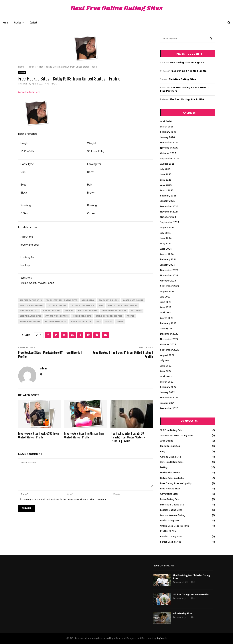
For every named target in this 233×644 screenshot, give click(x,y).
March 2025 (167, 191)
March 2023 (167, 318)
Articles (17, 22)
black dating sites (109, 300)
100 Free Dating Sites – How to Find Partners (185, 89)
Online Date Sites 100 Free (175, 526)
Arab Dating (167, 441)
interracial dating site (114, 311)
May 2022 (166, 371)
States (109, 321)
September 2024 (170, 222)
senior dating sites (81, 321)
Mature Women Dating (173, 515)
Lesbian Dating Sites (171, 510)
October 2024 (168, 217)
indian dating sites (87, 311)
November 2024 (169, 212)
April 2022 (166, 377)
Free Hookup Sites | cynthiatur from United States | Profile (84, 435)
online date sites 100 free (109, 316)
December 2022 (169, 334)
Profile (130, 316)
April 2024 (166, 249)
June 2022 (166, 366)
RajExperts (162, 638)
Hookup (69, 311)
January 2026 (167, 137)
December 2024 (169, 207)
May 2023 (166, 307)
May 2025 (166, 180)
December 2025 (169, 143)
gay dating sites (52, 311)
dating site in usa (57, 306)
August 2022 (167, 355)
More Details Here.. (30, 92)
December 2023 (169, 270)
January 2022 (167, 392)
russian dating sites (55, 321)
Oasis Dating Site (169, 521)
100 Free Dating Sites (172, 430)
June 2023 (166, 302)
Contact (33, 22)
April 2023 (166, 313)
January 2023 (167, 329)
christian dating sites (32, 306)
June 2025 (166, 175)
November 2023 (169, 276)
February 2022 (168, 387)
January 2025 (167, 201)
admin (24, 84)
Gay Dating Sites (169, 494)
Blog (163, 452)
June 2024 (166, 238)
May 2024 (166, 244)
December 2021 (169, 398)
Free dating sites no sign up (187, 63)
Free (101, 306)
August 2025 (167, 164)
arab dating (88, 300)
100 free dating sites (31, 300)
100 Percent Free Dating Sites (177, 436)
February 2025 (168, 196)
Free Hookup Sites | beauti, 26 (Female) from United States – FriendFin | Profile (128, 437)
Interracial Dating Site (172, 505)
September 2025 (170, 159)
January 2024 (168, 265)
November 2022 (169, 339)
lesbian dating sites (30, 316)
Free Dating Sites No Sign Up (189, 71)
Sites (98, 321)
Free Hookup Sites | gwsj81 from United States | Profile (123, 354)
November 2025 (169, 148)
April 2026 (166, 122)
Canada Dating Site (171, 457)
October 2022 (168, 345)
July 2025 (165, 169)
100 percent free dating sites (62, 300)
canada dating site (133, 300)
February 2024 (168, 260)
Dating (164, 467)
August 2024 (167, 228)
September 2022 (170, 350)
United (120, 321)
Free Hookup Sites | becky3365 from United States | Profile (38, 435)
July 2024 (165, 233)
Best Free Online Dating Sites (116, 8)
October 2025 (168, 153)
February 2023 (168, 323)
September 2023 (170, 286)
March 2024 (167, 254)
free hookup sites (29, 311)
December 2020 (169, 408)
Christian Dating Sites (182, 79)
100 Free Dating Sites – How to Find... (192, 595)
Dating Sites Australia (172, 478)
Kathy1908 (136, 311)
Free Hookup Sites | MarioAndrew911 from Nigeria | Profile (50, 354)
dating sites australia (83, 306)
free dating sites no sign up (123, 306)
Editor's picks (164, 566)
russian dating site (30, 321)
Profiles (22, 73)
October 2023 (168, 281)
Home (5, 22)
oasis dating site (82, 316)
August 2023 (167, 292)
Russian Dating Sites (171, 537)
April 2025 (166, 185)
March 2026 (167, 127)
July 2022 (165, 361)
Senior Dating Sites (171, 542)
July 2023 (165, 297)
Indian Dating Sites (170, 499)
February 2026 (168, 132)
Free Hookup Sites (170, 489)
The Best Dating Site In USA (187, 100)
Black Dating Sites (170, 446)
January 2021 (167, 403)
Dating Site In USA (170, 473)
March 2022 (167, 382)
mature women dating (57, 316)
